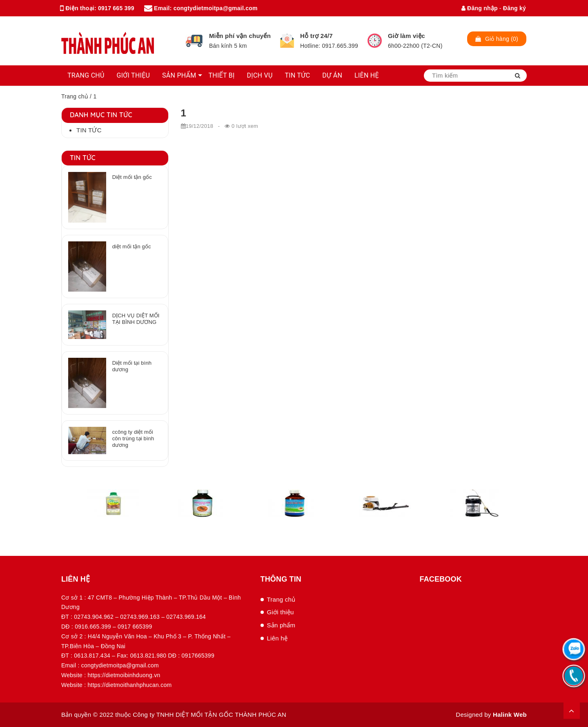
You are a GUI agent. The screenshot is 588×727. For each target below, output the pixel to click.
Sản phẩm (281, 625)
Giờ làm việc (406, 36)
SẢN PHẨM (179, 75)
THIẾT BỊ (221, 75)
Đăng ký (514, 8)
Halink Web (510, 715)
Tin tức (89, 130)
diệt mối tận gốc (132, 246)
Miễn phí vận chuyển (240, 36)
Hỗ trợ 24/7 (316, 36)
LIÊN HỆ (367, 75)
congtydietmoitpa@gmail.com (216, 8)
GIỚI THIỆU (134, 75)
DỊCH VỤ (260, 75)
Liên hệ (277, 638)
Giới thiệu (281, 612)
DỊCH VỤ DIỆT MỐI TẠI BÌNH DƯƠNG (136, 319)
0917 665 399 (116, 8)
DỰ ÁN (332, 75)
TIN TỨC (298, 75)
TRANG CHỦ (86, 75)
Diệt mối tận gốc (132, 177)
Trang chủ (75, 96)
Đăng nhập (480, 8)
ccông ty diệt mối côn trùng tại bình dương (133, 438)
